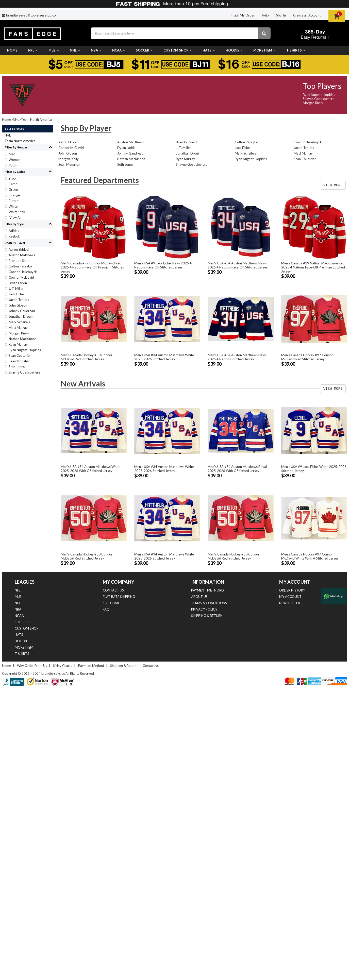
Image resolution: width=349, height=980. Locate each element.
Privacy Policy (204, 609)
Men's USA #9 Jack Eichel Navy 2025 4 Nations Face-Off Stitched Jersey (163, 265)
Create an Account (307, 15)
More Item (264, 50)
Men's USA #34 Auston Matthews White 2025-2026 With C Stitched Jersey (90, 469)
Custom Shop (178, 50)
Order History (292, 590)
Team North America (36, 120)
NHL (75, 50)
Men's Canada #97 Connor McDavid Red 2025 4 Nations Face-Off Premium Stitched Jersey (93, 267)
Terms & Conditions (209, 603)
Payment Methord (207, 590)
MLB (54, 50)
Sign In (281, 15)
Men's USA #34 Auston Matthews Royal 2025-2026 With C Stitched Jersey (237, 469)
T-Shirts (296, 50)
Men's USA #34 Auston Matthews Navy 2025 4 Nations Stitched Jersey (237, 357)
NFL (33, 50)
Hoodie (234, 50)
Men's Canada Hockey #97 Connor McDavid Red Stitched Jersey (307, 357)
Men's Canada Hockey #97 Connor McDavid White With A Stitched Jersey (310, 556)
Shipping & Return (207, 616)
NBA (96, 50)
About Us (199, 597)
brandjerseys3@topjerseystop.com (32, 15)
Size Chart (112, 603)
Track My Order (243, 15)
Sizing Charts (63, 666)
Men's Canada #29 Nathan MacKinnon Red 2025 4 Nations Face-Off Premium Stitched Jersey (313, 267)
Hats (209, 50)
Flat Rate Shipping (119, 597)
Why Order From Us (32, 666)
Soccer (144, 50)
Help (265, 15)
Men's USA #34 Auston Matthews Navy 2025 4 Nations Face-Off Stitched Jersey (238, 265)
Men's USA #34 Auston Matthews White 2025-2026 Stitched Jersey (164, 357)
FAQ (106, 609)
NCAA (119, 50)
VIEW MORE (333, 185)
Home (12, 50)
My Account (290, 597)
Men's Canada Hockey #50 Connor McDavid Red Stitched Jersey (87, 357)
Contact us (113, 590)
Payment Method (91, 666)
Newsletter (290, 603)
